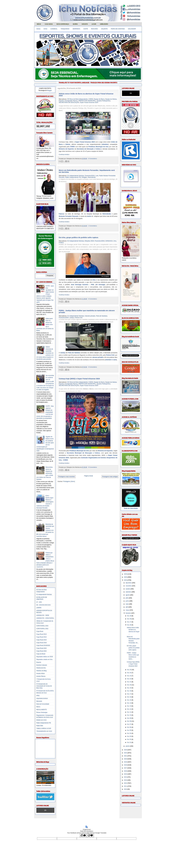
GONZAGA (109, 241)
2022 (126, 753)
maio (127, 604)
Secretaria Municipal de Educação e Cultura (83, 453)
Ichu (115, 241)
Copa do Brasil (41, 654)
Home (38, 29)
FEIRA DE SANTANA (118, 29)
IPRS (38, 696)
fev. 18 (129, 691)
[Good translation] (83, 836)
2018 (126, 765)
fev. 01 (129, 742)
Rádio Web (40, 726)
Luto (97, 176)
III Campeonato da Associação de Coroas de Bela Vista (44, 686)
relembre (105, 144)
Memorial (39, 701)
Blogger (49, 90)
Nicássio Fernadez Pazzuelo (69, 216)
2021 (126, 756)
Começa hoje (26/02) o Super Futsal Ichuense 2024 (79, 379)
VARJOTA (85, 24)
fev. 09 (129, 718)
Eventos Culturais (42, 665)
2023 (126, 750)
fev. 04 (129, 733)
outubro (128, 589)
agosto (128, 595)
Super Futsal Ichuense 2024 (89, 102)
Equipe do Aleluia (111, 99)
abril (127, 607)
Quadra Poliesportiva (103, 101)
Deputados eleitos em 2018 (45, 657)
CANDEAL (54, 29)
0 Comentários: (93, 159)
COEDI (91, 99)
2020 (126, 759)
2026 (126, 574)
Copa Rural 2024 (41, 651)
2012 (126, 783)
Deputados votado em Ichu (44, 659)
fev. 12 (129, 709)
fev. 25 (129, 670)
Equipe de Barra (99, 99)
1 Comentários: (93, 226)
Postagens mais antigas (110, 477)
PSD (93, 285)
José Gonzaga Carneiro (80, 285)
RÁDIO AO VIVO (41, 720)
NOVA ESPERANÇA (63, 24)
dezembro (129, 583)
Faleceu (62, 214)
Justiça (72, 318)
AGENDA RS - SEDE (43, 615)
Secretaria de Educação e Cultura (89, 149)
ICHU (45, 29)
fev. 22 (129, 679)
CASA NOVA (49, 24)
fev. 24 (129, 673)
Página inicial (89, 476)
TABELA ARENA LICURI (44, 728)
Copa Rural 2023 (41, 648)
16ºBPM (39, 608)
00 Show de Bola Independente (78, 99)
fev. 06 (129, 727)
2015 (126, 774)
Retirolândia (92, 177)
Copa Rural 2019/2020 (43, 645)
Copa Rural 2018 (41, 643)
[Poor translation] (90, 836)
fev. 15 (129, 700)
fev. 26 (129, 625)
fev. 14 (129, 703)
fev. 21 (129, 682)
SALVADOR (132, 29)
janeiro (128, 746)
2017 (126, 768)
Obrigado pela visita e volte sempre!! (50, 822)
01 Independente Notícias (44, 594)
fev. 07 (129, 724)
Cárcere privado (90, 316)
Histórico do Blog (41, 671)
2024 (126, 580)
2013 (126, 780)
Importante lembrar (42, 698)
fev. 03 (129, 736)
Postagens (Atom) (69, 481)
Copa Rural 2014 (41, 637)
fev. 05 (129, 730)
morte (89, 216)
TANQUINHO (65, 29)
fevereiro (128, 613)
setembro (129, 592)
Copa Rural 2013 (41, 634)
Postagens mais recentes (67, 477)
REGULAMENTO (42, 710)
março (128, 610)
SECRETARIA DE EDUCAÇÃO (69, 102)
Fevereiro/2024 (90, 176)
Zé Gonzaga (100, 285)
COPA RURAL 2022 (42, 629)
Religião (84, 177)
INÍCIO (39, 24)
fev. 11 (129, 712)
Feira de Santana (102, 316)
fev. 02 (129, 739)
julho (127, 598)
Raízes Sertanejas (42, 712)
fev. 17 (129, 694)
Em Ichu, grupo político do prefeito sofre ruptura (79, 237)
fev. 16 (129, 697)
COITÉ (86, 29)
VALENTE (104, 29)
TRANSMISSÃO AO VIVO (44, 731)
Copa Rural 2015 (41, 640)
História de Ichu (41, 668)
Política (61, 243)
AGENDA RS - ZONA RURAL (45, 618)
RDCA (38, 707)
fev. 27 (129, 622)
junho (127, 601)
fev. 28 (129, 619)
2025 (126, 577)
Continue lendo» (64, 154)
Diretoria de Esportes (66, 149)
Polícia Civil (79, 318)
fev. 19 (129, 688)
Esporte (39, 662)
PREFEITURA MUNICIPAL (87, 101)
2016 (126, 771)
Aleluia (68, 144)
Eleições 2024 (89, 241)
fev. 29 (129, 616)
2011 (126, 786)
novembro (129, 586)
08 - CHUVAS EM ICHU (43, 605)
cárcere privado (98, 357)
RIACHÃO (94, 29)
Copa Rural (40, 631)
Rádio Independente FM (44, 723)
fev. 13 (129, 706)
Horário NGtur (41, 674)
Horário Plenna (41, 676)
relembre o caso (111, 360)
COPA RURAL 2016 (42, 626)
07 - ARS (39, 602)
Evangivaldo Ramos (71, 101)
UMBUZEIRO (104, 24)
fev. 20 (129, 685)
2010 (126, 789)
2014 (126, 777)
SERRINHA (76, 29)
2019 (126, 762)
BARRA (75, 24)
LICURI (94, 24)
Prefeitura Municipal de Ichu (98, 147)
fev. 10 (129, 715)
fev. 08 (129, 721)
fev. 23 (129, 676)
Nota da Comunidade (43, 704)
